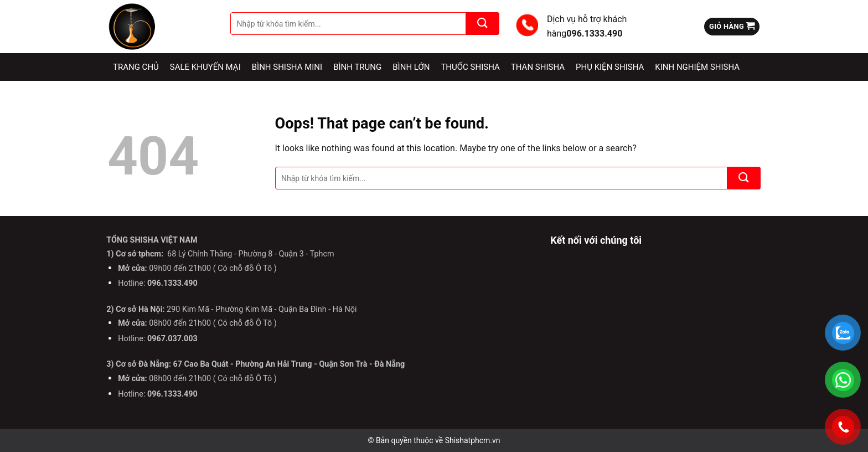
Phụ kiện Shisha (610, 67)
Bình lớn (411, 67)
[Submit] (483, 24)
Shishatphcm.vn (473, 440)
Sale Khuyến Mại (205, 67)
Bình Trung (357, 67)
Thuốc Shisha (470, 67)
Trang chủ (136, 67)
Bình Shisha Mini (287, 67)
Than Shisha (538, 67)
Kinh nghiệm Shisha (697, 67)
